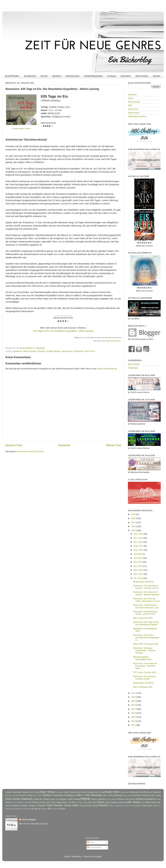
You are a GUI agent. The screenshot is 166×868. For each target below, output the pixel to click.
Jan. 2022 (138, 578)
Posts (91, 842)
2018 (134, 705)
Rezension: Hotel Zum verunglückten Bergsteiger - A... (147, 637)
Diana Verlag (108, 795)
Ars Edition (59, 792)
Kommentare (94, 847)
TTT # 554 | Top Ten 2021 (145, 672)
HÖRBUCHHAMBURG (146, 799)
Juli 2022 (138, 554)
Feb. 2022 (139, 574)
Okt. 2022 (138, 542)
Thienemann (147, 806)
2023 (134, 526)
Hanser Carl (55, 799)
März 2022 (139, 570)
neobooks (62, 809)
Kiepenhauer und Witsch (67, 802)
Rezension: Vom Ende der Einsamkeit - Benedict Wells (145, 666)
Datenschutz (134, 113)
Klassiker (126, 76)
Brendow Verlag (11, 795)
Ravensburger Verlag (89, 806)
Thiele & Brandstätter (133, 806)
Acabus (8, 792)
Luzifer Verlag (132, 802)
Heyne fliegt (111, 799)
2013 (134, 725)
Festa (8, 799)
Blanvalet (134, 792)
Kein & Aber (51, 802)
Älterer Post (114, 445)
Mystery (57, 76)
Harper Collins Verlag (70, 799)
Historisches (73, 76)
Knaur (101, 802)
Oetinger (15, 806)
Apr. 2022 (138, 566)
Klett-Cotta (92, 802)
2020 (134, 697)
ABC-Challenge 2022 (143, 687)
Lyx (142, 802)
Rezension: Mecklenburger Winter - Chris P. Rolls (145, 613)
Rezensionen (134, 102)
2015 (134, 717)
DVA (84, 795)
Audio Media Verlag (84, 792)
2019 (134, 701)
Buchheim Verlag (25, 795)
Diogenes (118, 795)
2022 (134, 530)
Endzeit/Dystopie (93, 76)
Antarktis (41, 351)
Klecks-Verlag (83, 802)
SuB (130, 105)
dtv (50, 808)
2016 (134, 713)
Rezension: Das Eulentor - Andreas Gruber (145, 678)
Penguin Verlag (28, 806)
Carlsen (47, 795)
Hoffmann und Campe (125, 799)
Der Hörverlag (94, 795)
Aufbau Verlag (99, 792)
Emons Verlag (141, 795)
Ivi (12, 802)
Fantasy (112, 76)
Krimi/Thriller (12, 76)
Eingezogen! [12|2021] (143, 683)
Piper (50, 805)
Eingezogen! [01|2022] (143, 582)
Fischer (16, 799)
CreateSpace (70, 795)
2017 (134, 709)
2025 (134, 518)
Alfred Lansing (30, 351)
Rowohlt (103, 805)
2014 (134, 721)
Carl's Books (37, 795)
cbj (36, 809)
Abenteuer (17, 351)
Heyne (85, 799)
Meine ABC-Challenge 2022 (146, 644)
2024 (134, 522)
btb (32, 809)
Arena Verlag (34, 792)
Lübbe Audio (150, 802)
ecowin (55, 809)
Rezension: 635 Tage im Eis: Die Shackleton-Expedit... (146, 623)
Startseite (64, 445)
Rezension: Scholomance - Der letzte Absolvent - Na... (147, 606)
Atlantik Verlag (69, 792)
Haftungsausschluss (137, 116)
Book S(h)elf (134, 364)
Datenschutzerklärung (113, 341)
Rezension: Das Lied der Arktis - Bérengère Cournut (147, 600)
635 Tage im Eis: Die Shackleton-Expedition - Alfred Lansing (63, 331)
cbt (39, 809)
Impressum (133, 109)
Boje (141, 792)
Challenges (133, 368)
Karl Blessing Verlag (37, 802)
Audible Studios (53, 351)
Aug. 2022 (139, 550)
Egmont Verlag (129, 795)
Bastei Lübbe (112, 792)
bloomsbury (26, 809)
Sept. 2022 (139, 546)
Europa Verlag (155, 795)
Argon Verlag (47, 792)
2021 (134, 693)
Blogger (98, 856)
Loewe (121, 802)
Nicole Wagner (29, 820)
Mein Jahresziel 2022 (143, 618)
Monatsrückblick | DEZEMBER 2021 (143, 658)
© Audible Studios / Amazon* (21, 129)
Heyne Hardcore (99, 799)
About (131, 98)
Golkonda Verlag (41, 799)
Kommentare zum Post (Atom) (30, 451)
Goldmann (27, 799)
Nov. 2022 (138, 538)
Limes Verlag (111, 802)
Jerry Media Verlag (21, 802)
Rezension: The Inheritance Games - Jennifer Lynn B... (146, 587)
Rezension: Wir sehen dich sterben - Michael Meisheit (146, 593)
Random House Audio (66, 805)
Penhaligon (41, 806)
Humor (157, 76)
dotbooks (44, 809)
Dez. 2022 (139, 534)
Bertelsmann (125, 792)
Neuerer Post (14, 445)
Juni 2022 (138, 558)
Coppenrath (57, 795)
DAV (79, 795)
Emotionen (30, 76)
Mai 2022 (138, 562)
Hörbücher (79, 351)
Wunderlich (17, 809)
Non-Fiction (142, 76)
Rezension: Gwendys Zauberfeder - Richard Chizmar (144, 650)
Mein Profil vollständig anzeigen (34, 824)
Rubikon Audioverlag (116, 806)
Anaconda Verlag (20, 792)
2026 (134, 514)
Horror (44, 76)
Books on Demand (152, 792)
